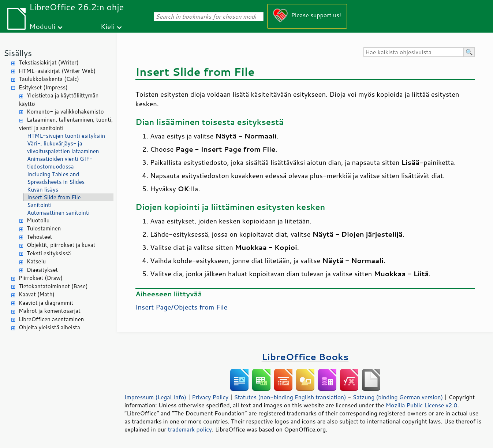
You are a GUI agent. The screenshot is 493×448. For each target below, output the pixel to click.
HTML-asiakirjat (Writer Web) (57, 71)
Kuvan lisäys (43, 190)
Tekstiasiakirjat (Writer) (49, 62)
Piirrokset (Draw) (41, 278)
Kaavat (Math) (37, 294)
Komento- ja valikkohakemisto (65, 112)
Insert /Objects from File (181, 307)
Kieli (108, 26)
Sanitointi (39, 205)
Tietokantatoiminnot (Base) (53, 286)
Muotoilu (38, 220)
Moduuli (42, 26)
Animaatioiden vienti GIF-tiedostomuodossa (60, 163)
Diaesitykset (42, 270)
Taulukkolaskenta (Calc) (49, 79)
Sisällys (18, 53)
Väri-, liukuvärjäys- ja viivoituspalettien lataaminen (63, 147)
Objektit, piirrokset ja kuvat (61, 245)
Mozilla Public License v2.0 (422, 405)
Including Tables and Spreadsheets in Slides (56, 178)
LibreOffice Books (305, 357)
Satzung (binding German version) (398, 397)
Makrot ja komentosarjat (50, 311)
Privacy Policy (210, 397)
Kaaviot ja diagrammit (46, 303)
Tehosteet (39, 237)
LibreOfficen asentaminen (51, 319)
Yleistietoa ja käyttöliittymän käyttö (59, 100)
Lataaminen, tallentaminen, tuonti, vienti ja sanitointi (66, 124)
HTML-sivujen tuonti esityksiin (66, 136)
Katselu (36, 261)
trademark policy (190, 429)
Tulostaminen (44, 228)
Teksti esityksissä (49, 253)
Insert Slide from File (54, 197)
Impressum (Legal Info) (155, 397)
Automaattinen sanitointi (58, 213)
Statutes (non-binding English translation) (290, 397)
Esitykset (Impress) (43, 87)
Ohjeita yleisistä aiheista (49, 327)
